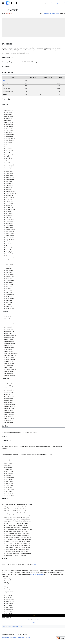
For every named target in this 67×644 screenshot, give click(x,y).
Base (4, 80)
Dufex (29, 504)
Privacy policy (5, 637)
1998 (38, 619)
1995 (29, 619)
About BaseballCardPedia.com (17, 637)
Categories (6, 626)
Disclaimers (28, 637)
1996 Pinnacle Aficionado (37, 574)
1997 (35, 619)
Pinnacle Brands (14, 626)
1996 (32, 619)
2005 (34, 623)
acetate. (35, 564)
